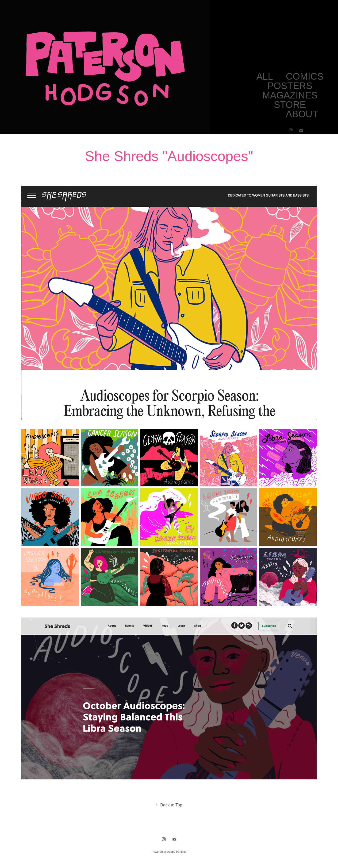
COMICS (305, 76)
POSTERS (290, 86)
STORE (290, 105)
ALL (265, 76)
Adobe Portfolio (177, 852)
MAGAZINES (290, 95)
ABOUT (302, 114)
